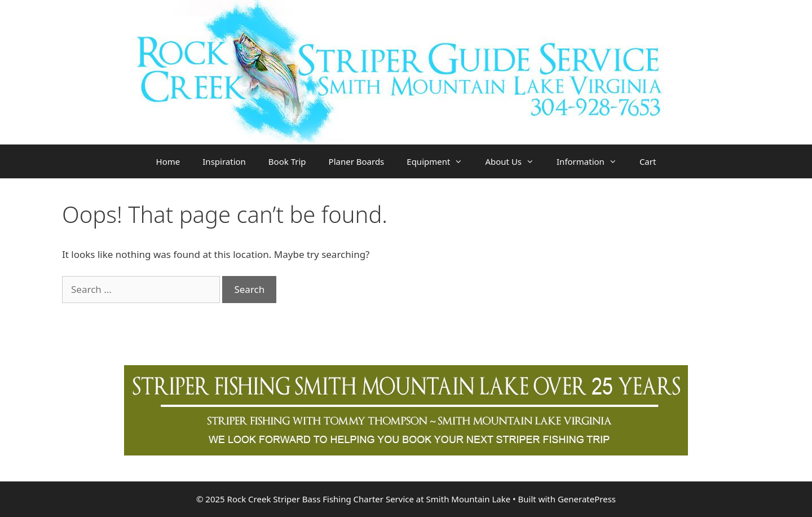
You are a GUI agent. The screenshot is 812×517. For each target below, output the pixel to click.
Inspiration (224, 161)
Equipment (440, 161)
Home (168, 161)
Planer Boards (357, 161)
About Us (515, 161)
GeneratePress (587, 499)
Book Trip (287, 161)
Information (592, 161)
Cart (648, 161)
